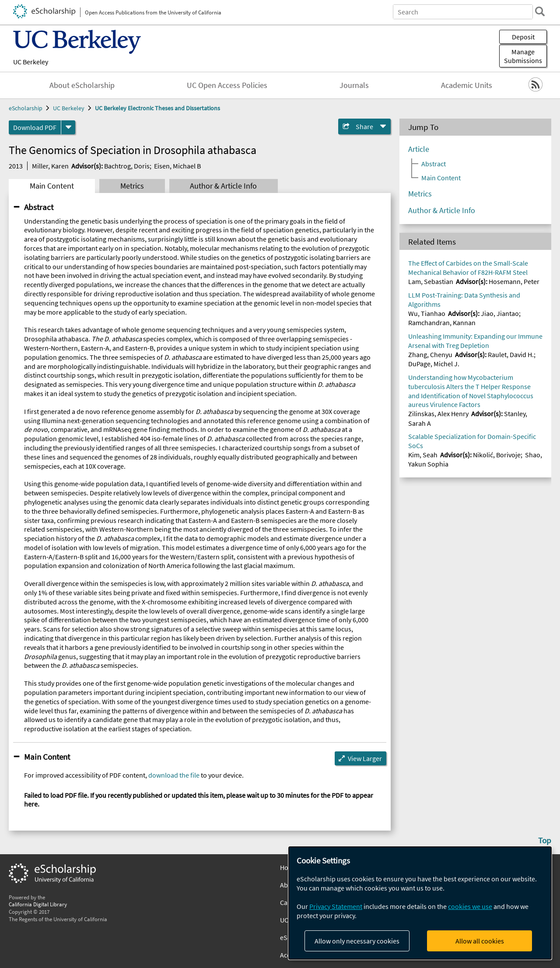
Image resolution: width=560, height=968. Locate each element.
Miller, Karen (50, 166)
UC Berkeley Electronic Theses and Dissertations (157, 108)
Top (545, 840)
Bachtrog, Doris (127, 166)
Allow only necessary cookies (357, 941)
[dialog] (420, 903)
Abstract (39, 207)
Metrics (132, 186)
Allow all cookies (480, 941)
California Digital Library (38, 904)
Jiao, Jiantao (500, 313)
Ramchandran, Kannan (442, 323)
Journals (354, 85)
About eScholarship (82, 85)
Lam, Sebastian (431, 281)
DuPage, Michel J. (434, 364)
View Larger (365, 758)
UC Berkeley (31, 62)
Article (419, 149)
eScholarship (26, 108)
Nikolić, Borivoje (497, 455)
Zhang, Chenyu (430, 354)
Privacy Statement (336, 906)
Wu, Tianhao (427, 313)
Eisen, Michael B (177, 166)
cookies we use (470, 906)
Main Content (52, 186)
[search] (540, 11)
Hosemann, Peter (514, 281)
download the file (174, 775)
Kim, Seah (423, 455)
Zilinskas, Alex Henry (438, 414)
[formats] (68, 127)
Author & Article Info (223, 186)
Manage (523, 56)
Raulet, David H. (511, 354)
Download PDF (35, 127)
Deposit (523, 37)
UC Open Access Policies (227, 85)
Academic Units (467, 85)
